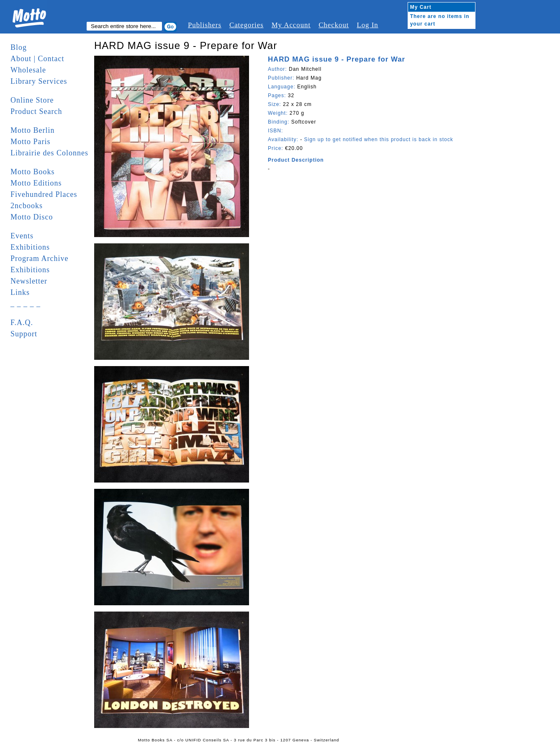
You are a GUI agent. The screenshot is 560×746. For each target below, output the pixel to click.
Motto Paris (31, 142)
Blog (19, 47)
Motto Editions (36, 183)
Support (24, 334)
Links (20, 292)
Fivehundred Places (44, 194)
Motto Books (33, 172)
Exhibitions (30, 247)
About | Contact (37, 59)
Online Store (32, 100)
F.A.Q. (22, 323)
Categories (247, 25)
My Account (291, 25)
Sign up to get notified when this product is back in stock (378, 139)
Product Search (36, 111)
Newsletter (29, 281)
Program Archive (39, 258)
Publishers (205, 25)
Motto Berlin (33, 130)
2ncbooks (27, 206)
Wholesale (28, 70)
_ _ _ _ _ (26, 304)
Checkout (334, 25)
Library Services (39, 81)
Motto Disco (32, 217)
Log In (367, 25)
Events (22, 236)
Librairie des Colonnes (49, 153)
